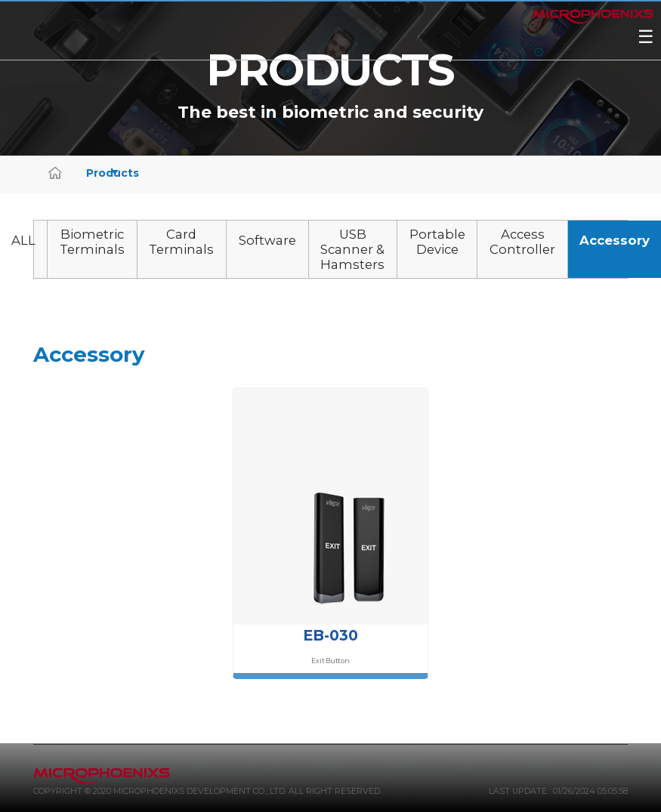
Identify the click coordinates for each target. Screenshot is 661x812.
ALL (23, 240)
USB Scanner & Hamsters (352, 249)
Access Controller (522, 242)
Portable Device (437, 242)
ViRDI (312, 54)
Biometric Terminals (92, 242)
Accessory (615, 240)
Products (102, 173)
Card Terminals (181, 242)
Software (267, 240)
